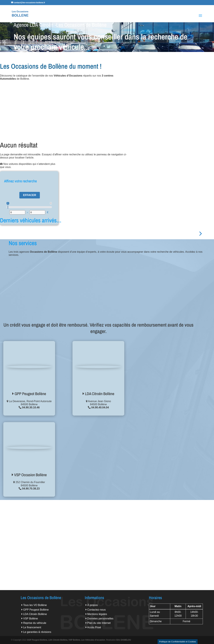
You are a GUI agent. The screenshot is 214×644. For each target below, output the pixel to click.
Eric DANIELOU (124, 640)
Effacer (30, 195)
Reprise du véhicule (35, 623)
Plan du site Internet (99, 623)
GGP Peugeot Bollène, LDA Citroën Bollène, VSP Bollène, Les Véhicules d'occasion (66, 640)
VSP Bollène (31, 619)
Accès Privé (94, 627)
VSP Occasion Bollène (29, 475)
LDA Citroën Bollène (98, 394)
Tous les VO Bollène (35, 605)
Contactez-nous (96, 610)
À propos (92, 605)
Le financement (32, 627)
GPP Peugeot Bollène (29, 394)
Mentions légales (97, 614)
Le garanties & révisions (37, 632)
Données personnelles (100, 619)
